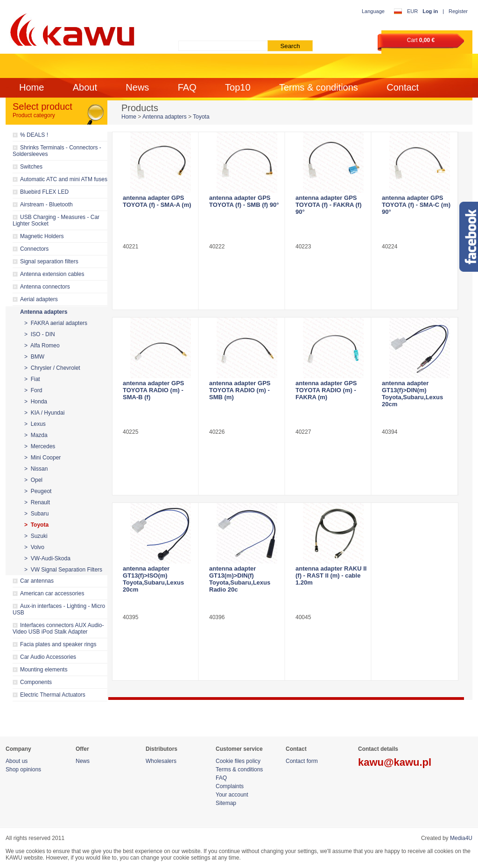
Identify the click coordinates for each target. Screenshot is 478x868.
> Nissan (36, 469)
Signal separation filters (49, 261)
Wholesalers (161, 761)
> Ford (33, 390)
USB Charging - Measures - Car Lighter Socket (56, 220)
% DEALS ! (34, 135)
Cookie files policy (238, 761)
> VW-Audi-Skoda (47, 558)
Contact (403, 87)
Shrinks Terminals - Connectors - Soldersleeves (57, 151)
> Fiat (32, 379)
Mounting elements (44, 670)
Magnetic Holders (42, 236)
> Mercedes (40, 446)
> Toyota (36, 525)
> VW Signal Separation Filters (63, 570)
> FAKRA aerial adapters (56, 323)
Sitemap (226, 803)
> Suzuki (36, 536)
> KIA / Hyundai (44, 413)
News (137, 87)
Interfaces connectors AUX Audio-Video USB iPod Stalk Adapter (58, 628)
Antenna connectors (45, 287)
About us (17, 761)
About (85, 87)
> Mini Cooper (42, 458)
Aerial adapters (39, 299)
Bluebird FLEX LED (44, 192)
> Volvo (34, 547)
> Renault (37, 502)
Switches (31, 167)
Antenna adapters (44, 312)
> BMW (34, 357)
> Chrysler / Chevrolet (52, 368)
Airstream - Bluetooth (46, 205)
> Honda (36, 402)
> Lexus (35, 424)
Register (458, 11)
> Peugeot (38, 491)
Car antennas (37, 581)
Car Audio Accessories (48, 657)
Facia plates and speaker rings (58, 644)
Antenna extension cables (52, 274)
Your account (232, 795)
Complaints (230, 786)
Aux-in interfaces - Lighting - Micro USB (59, 609)
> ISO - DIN (40, 334)
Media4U (461, 838)
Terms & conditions (319, 87)
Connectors (34, 249)
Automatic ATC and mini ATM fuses (64, 179)
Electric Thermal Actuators (53, 695)
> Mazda (36, 435)
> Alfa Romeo (42, 346)
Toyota (201, 117)
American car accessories (52, 593)
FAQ (187, 87)
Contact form (302, 761)
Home (32, 87)
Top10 (238, 87)
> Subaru (36, 514)
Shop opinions (23, 769)
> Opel (33, 480)
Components (36, 682)
